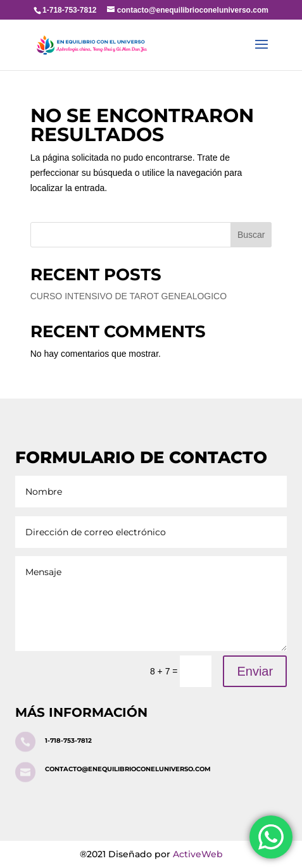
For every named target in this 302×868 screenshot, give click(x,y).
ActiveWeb (198, 854)
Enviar (255, 671)
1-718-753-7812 (68, 741)
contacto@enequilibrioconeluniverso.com (128, 769)
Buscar (251, 235)
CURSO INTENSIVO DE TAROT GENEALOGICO (129, 296)
